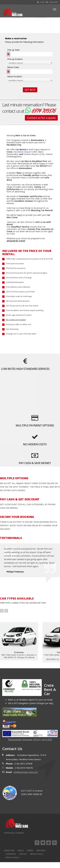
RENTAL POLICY (37, 854)
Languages (52, 2)
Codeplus (20, 833)
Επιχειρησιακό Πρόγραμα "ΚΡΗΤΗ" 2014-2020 (30, 739)
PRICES (21, 850)
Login (41, 2)
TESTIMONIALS (11, 538)
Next (6, 611)
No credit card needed (16, 320)
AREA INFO (41, 850)
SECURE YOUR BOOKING (17, 517)
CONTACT (23, 854)
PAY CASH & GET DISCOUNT (20, 499)
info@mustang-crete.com (26, 772)
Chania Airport (31, 154)
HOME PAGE (9, 850)
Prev (2, 611)
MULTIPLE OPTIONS (14, 478)
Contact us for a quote (41, 118)
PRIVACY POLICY (12, 857)
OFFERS (30, 850)
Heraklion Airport (23, 152)
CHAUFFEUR (11, 854)
